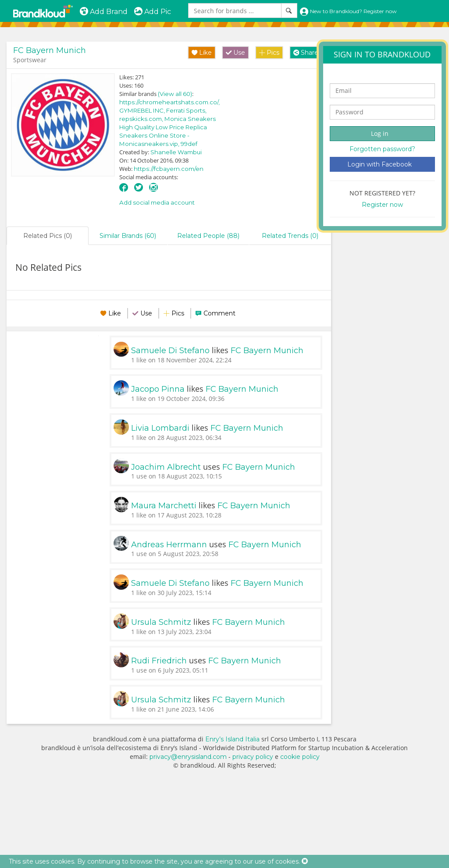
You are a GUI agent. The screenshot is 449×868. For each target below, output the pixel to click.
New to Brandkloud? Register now (348, 11)
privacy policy (253, 757)
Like (202, 53)
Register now (382, 205)
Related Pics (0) (48, 236)
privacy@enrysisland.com (188, 757)
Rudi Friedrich (159, 661)
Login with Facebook (380, 164)
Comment (219, 313)
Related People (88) (208, 236)
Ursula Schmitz (161, 622)
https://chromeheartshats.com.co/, (169, 102)
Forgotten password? (382, 149)
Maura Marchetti (164, 506)
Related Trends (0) (290, 236)
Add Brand (103, 12)
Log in (380, 133)
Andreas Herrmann (169, 545)
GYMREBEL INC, (143, 110)
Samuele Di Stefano (170, 351)
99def (189, 144)
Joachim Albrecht (166, 467)
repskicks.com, (142, 119)
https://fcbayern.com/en (169, 169)
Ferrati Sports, (186, 110)
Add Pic (152, 12)
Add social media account (157, 202)
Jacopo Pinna (158, 389)
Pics (269, 53)
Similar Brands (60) (128, 236)
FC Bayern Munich (50, 50)
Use (235, 53)
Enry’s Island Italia (232, 739)
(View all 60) (175, 94)
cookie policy (300, 757)
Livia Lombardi (160, 428)
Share (306, 53)
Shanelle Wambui (176, 152)
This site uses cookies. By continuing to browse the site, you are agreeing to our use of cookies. (154, 861)
